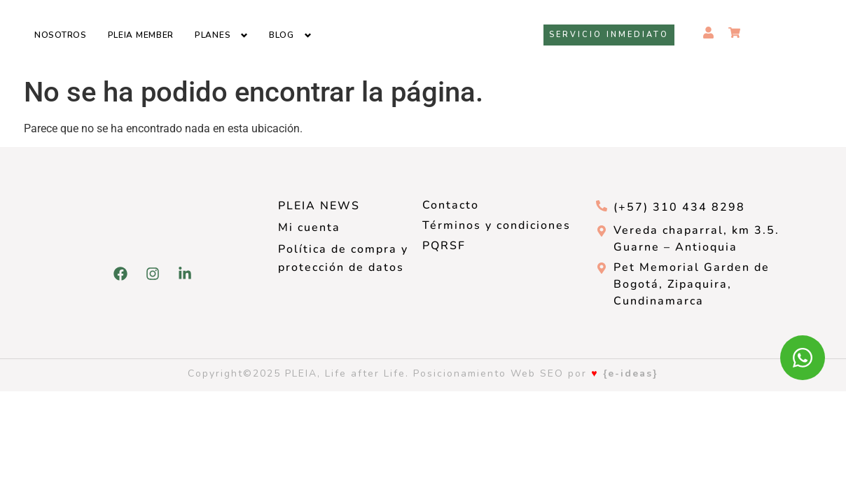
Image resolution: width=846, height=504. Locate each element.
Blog (282, 35)
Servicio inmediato (609, 35)
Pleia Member (141, 35)
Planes (213, 35)
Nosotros (61, 35)
